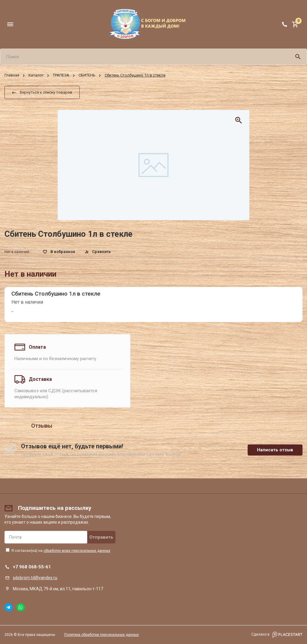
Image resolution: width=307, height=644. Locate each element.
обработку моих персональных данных (77, 551)
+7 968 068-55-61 (32, 567)
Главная (12, 75)
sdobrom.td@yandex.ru (35, 578)
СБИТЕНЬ (87, 75)
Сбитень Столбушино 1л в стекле (56, 294)
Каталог (36, 75)
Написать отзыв (275, 450)
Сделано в (277, 635)
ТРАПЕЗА (61, 75)
